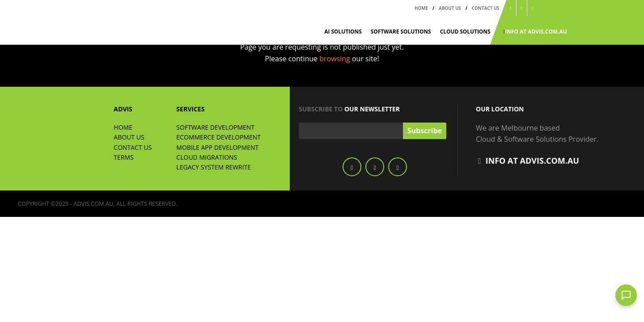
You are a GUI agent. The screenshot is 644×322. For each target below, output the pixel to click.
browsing (336, 59)
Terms (123, 157)
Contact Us (486, 8)
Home (421, 8)
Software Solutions (401, 31)
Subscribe (425, 131)
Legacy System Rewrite (214, 167)
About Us (450, 8)
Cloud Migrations (207, 157)
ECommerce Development (218, 137)
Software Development (215, 127)
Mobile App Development (217, 147)
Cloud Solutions (465, 31)
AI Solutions (343, 31)
